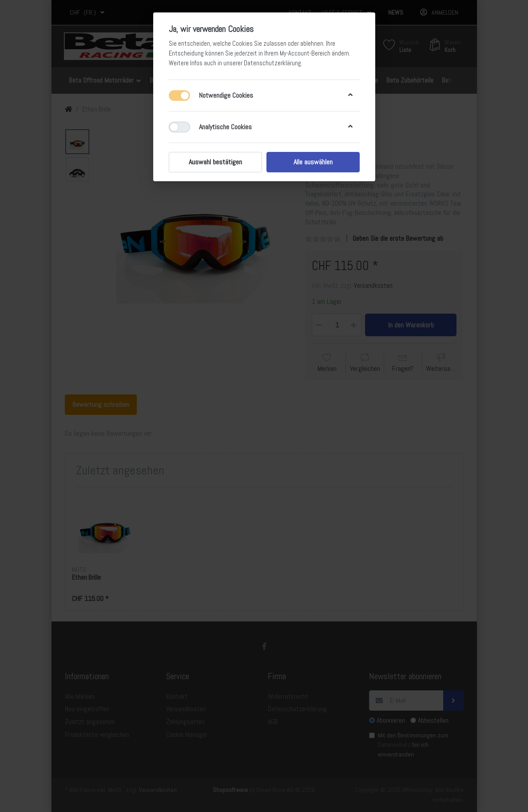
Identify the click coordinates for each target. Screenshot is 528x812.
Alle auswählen (313, 162)
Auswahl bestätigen (215, 162)
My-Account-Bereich (305, 53)
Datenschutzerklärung (272, 63)
